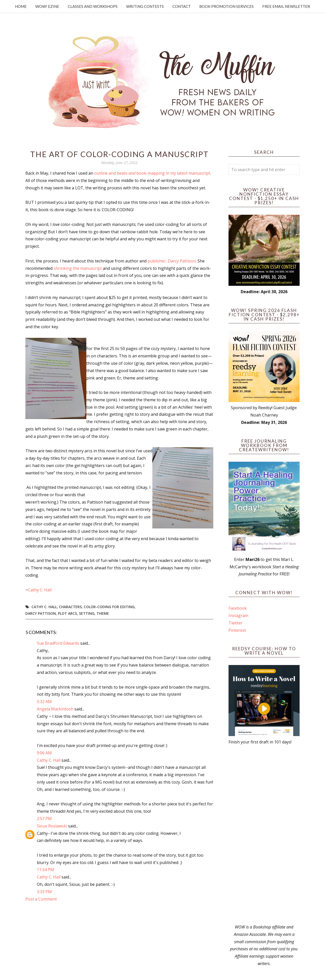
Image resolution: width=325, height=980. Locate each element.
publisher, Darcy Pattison (172, 261)
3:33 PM (44, 892)
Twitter (235, 623)
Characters (70, 607)
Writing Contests (145, 6)
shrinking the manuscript (78, 268)
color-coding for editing (109, 607)
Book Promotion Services (226, 6)
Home (21, 6)
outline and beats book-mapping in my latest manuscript (152, 173)
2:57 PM (44, 819)
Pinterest (237, 630)
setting (87, 613)
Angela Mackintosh (55, 709)
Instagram (238, 616)
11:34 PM (45, 870)
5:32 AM (44, 702)
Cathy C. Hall (40, 590)
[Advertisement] (264, 835)
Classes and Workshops (93, 6)
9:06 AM (44, 753)
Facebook (238, 608)
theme (103, 613)
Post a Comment (41, 899)
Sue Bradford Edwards (58, 643)
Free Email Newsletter (286, 6)
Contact (182, 6)
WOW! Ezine (47, 6)
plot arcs (67, 613)
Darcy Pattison (41, 613)
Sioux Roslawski (52, 826)
